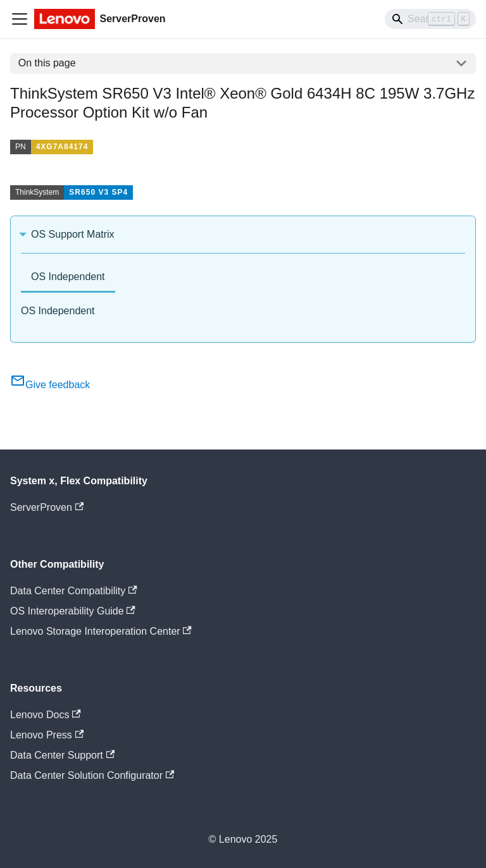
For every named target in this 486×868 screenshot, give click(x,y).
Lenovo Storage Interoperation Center (101, 631)
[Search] (430, 19)
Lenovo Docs (46, 715)
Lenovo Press (47, 735)
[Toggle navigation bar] (20, 19)
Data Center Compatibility (74, 591)
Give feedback (50, 385)
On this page (47, 63)
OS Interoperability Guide (73, 611)
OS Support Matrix (73, 234)
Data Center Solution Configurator (92, 775)
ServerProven (47, 507)
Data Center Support (62, 755)
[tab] (68, 278)
